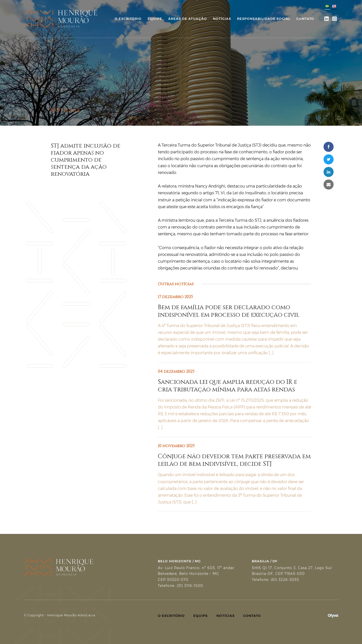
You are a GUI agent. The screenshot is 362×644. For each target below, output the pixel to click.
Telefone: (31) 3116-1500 (180, 586)
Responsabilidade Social (264, 19)
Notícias (222, 19)
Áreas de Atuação (188, 19)
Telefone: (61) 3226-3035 (276, 580)
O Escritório (128, 19)
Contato (305, 19)
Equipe (155, 19)
